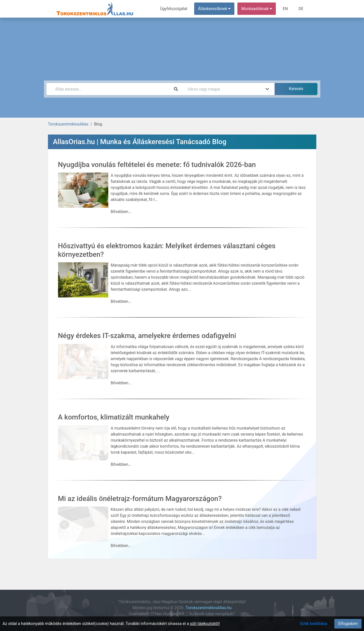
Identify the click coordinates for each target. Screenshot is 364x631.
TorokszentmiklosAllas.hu (208, 608)
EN (285, 9)
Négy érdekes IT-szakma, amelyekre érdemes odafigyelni (147, 336)
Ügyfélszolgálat (174, 9)
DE (301, 9)
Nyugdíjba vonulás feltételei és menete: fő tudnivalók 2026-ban (157, 165)
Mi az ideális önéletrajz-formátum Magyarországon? (140, 499)
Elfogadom (348, 624)
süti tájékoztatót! (205, 624)
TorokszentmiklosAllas (68, 124)
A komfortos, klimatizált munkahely (114, 417)
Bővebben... (121, 212)
